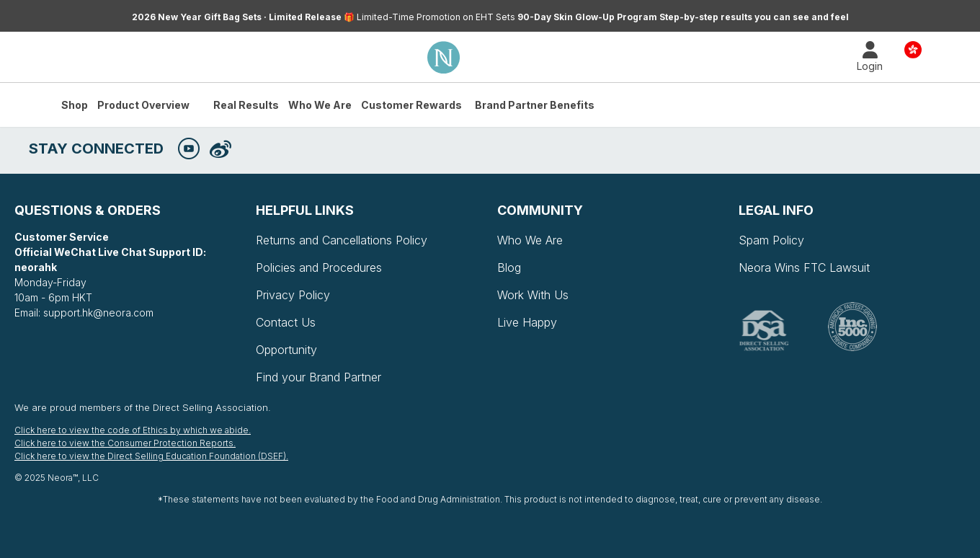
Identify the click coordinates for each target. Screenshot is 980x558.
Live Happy (527, 322)
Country (913, 49)
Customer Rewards (411, 105)
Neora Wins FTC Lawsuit (804, 267)
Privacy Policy (293, 295)
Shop (75, 105)
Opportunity (286, 350)
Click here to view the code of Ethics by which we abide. (133, 430)
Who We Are (320, 105)
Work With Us (533, 295)
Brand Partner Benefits (535, 105)
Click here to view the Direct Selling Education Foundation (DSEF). (151, 456)
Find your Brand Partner (318, 377)
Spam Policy (771, 240)
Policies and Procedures (319, 267)
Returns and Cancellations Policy (342, 240)
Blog (509, 267)
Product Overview (143, 105)
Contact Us (286, 322)
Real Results (246, 105)
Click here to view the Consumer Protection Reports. (125, 443)
